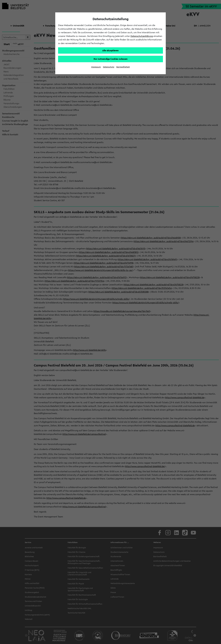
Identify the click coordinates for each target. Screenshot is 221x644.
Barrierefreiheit (123, 67)
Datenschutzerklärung (142, 36)
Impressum (96, 67)
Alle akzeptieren (111, 50)
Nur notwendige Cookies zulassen (111, 59)
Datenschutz (109, 67)
